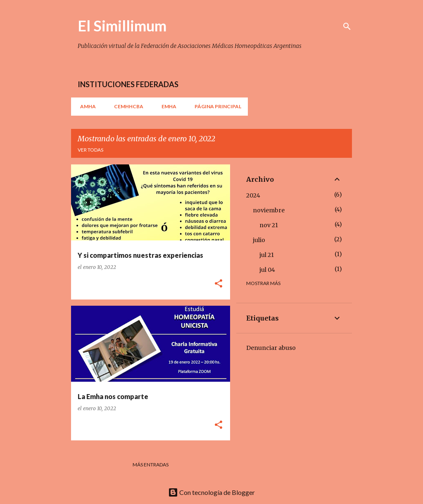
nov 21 (269, 225)
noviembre (269, 210)
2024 (253, 195)
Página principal (215, 106)
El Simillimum (122, 26)
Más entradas (151, 465)
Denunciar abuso (271, 348)
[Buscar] (347, 26)
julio (259, 240)
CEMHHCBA (126, 106)
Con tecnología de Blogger (211, 492)
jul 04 (267, 270)
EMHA (166, 106)
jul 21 (267, 255)
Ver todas (90, 150)
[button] (219, 284)
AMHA (86, 106)
